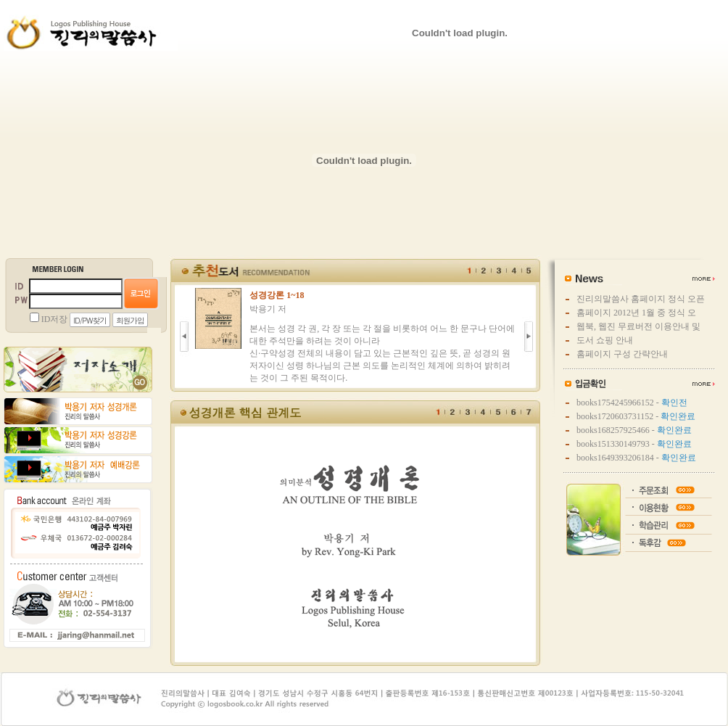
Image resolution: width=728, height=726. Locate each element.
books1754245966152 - (632, 403)
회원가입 (130, 320)
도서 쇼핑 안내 (605, 340)
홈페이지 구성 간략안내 (622, 354)
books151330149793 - (634, 444)
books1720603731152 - (636, 416)
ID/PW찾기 (90, 320)
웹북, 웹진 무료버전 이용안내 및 (638, 326)
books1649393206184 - (636, 458)
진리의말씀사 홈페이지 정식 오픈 (641, 299)
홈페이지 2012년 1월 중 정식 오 (636, 313)
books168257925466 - (634, 430)
